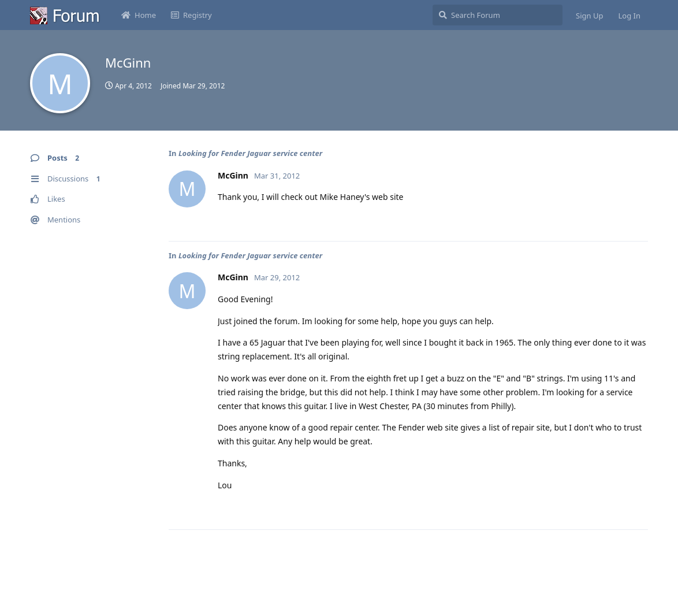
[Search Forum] (498, 15)
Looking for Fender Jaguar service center (250, 153)
